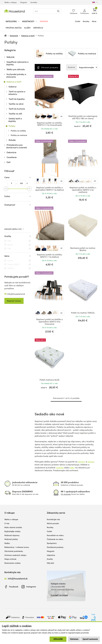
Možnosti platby (11, 539)
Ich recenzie (66, 494)
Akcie (94, 21)
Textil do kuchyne (17, 109)
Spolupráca (52, 543)
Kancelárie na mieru (55, 535)
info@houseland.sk (16, 294)
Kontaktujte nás (53, 519)
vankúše (60, 467)
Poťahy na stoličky (18, 131)
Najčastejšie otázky (12, 531)
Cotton (10, 261)
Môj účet (50, 563)
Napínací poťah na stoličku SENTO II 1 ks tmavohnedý (49, 124)
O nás (7, 523)
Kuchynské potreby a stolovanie (16, 75)
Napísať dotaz (14, 301)
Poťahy (41, 36)
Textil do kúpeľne (17, 99)
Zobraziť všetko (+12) (13, 229)
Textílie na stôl (15, 114)
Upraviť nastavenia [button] (90, 639)
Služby (27, 28)
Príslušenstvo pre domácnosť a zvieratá (17, 146)
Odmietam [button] (74, 639)
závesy (91, 462)
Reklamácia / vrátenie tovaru (17, 547)
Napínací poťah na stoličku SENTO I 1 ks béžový (49, 256)
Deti (9, 162)
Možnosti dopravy (12, 535)
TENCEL (11, 268)
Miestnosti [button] (28, 21)
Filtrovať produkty (49, 68)
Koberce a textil (28, 36)
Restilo (10, 245)
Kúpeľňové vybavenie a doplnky (17, 63)
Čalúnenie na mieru (55, 539)
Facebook (14, 587)
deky (72, 467)
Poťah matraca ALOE (50, 380)
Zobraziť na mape (59, 595)
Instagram (31, 587)
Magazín (24, 2)
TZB (9, 249)
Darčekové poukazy (55, 547)
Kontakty (34, 2)
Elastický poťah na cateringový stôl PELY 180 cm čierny (83, 117)
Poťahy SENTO (14, 264)
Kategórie (14, 36)
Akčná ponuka (53, 523)
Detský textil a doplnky (15, 120)
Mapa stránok (10, 559)
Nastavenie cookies (12, 563)
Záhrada (44, 21)
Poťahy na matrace (19, 135)
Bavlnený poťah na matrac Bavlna (83, 249)
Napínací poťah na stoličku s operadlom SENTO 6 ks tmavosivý (50, 321)
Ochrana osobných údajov (15, 555)
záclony (82, 462)
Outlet (78, 21)
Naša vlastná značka (13, 527)
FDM (9, 241)
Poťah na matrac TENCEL (83, 313)
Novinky (86, 21)
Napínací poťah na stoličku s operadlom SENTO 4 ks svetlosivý (83, 190)
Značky (50, 559)
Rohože (12, 140)
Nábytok (11, 57)
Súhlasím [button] (58, 639)
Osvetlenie (12, 157)
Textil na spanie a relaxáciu (17, 93)
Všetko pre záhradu (16, 69)
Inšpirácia (38, 28)
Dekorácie (11, 152)
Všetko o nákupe (10, 2)
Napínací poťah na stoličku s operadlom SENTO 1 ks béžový (50, 189)
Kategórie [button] (11, 21)
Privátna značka (14, 28)
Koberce (13, 87)
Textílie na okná (16, 104)
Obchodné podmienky (14, 551)
